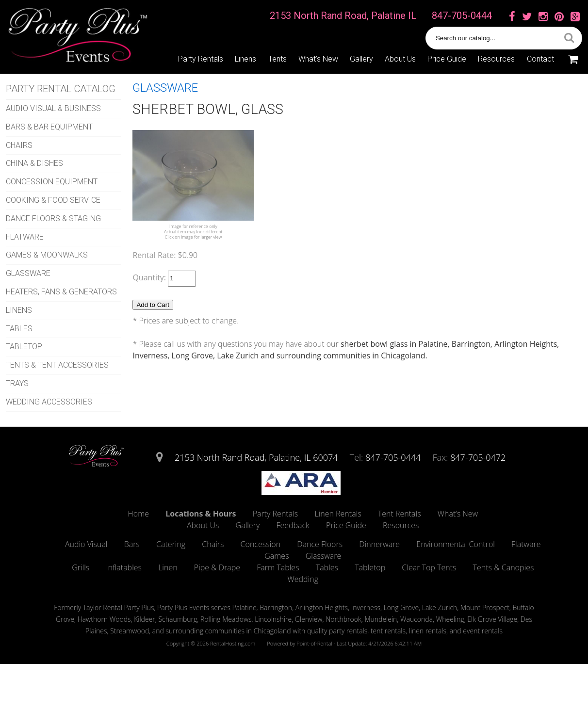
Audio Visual (86, 544)
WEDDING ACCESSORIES (49, 402)
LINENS (19, 310)
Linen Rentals (338, 514)
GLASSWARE (28, 273)
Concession (261, 544)
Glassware (324, 556)
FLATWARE (25, 237)
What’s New (318, 59)
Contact (540, 59)
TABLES (19, 329)
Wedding (303, 579)
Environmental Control (456, 544)
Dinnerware (379, 544)
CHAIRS (19, 145)
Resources (496, 59)
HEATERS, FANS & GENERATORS (61, 292)
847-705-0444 (462, 16)
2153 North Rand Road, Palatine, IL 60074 (256, 457)
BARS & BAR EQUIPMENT (49, 127)
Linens (245, 59)
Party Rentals (201, 59)
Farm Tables (278, 567)
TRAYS (17, 383)
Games (277, 556)
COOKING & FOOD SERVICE (53, 200)
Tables (327, 567)
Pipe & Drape (217, 567)
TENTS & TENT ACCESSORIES (57, 365)
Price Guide (447, 59)
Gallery (361, 59)
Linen (168, 567)
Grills (81, 567)
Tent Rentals (400, 514)
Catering (171, 544)
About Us (400, 59)
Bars (132, 544)
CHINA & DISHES (34, 163)
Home (138, 514)
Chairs (213, 544)
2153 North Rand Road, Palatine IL (343, 16)
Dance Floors (320, 544)
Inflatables (124, 567)
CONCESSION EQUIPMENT (52, 182)
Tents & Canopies (504, 567)
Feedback (293, 525)
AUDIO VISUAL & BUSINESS (53, 108)
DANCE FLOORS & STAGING (53, 218)
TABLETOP (24, 347)
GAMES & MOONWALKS (47, 255)
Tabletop (370, 567)
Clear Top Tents (429, 567)
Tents (278, 59)
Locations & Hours (201, 514)
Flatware (526, 544)
